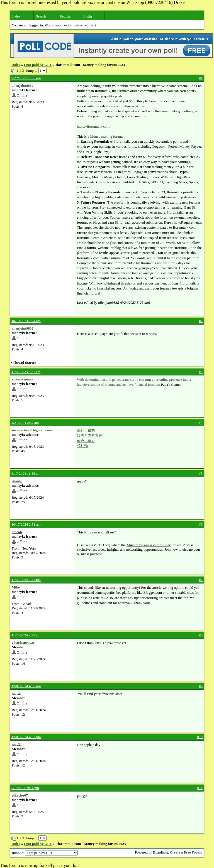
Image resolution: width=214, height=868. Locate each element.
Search (41, 16)
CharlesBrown (23, 643)
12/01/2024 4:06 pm (26, 686)
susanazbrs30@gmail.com (32, 430)
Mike (16, 587)
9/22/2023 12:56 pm (26, 78)
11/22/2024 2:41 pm (26, 580)
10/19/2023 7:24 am (26, 321)
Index (16, 16)
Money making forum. (106, 136)
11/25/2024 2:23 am (26, 635)
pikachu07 (20, 795)
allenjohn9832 (23, 86)
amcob (17, 532)
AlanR (17, 481)
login (75, 25)
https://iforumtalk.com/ (94, 126)
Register (66, 16)
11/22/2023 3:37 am (26, 372)
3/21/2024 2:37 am (25, 423)
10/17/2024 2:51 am (26, 524)
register (89, 25)
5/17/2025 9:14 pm (25, 788)
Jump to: (45, 853)
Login (88, 16)
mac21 (17, 693)
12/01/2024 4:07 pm (26, 737)
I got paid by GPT (38, 65)
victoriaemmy (22, 379)
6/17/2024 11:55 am (26, 473)
